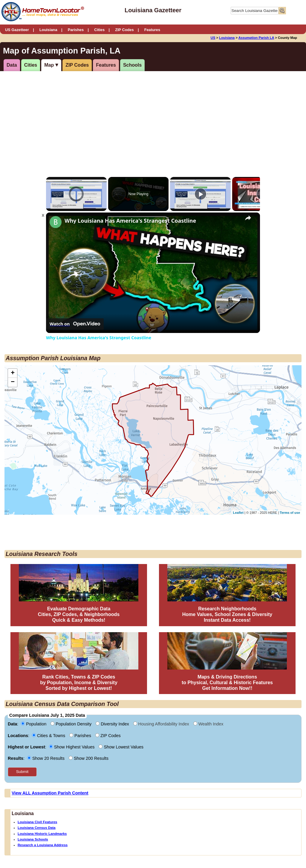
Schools (132, 65)
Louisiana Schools (33, 839)
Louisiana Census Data (37, 828)
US (213, 38)
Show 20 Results (46, 758)
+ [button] (13, 373)
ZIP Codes (124, 30)
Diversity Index (113, 724)
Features (152, 30)
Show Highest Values (72, 747)
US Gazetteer (17, 30)
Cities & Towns (49, 736)
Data (12, 65)
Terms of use (290, 513)
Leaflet (238, 513)
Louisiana (48, 30)
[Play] (201, 194)
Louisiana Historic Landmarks (42, 834)
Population (34, 724)
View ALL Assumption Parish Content (50, 793)
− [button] (13, 382)
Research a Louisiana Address (43, 845)
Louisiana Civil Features (37, 822)
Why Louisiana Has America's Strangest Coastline (130, 221)
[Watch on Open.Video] (75, 324)
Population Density (72, 724)
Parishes (76, 30)
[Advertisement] (111, 117)
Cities (99, 30)
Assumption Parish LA (256, 38)
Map (49, 65)
